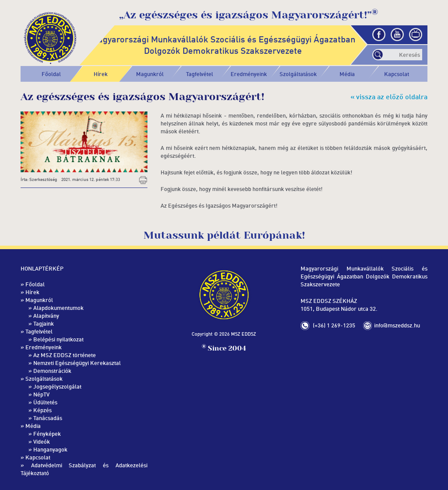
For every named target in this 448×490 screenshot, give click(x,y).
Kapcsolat (397, 74)
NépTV (41, 394)
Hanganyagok (50, 449)
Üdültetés (45, 402)
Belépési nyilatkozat (58, 339)
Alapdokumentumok (58, 308)
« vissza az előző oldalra (389, 97)
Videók (42, 441)
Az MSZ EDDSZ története (65, 355)
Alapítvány (46, 316)
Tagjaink (44, 323)
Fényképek (47, 434)
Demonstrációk (52, 371)
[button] (150, 74)
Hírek (101, 74)
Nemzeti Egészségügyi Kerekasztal (77, 363)
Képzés (42, 410)
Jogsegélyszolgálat (57, 386)
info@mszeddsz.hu (397, 325)
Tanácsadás (48, 418)
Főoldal (51, 74)
